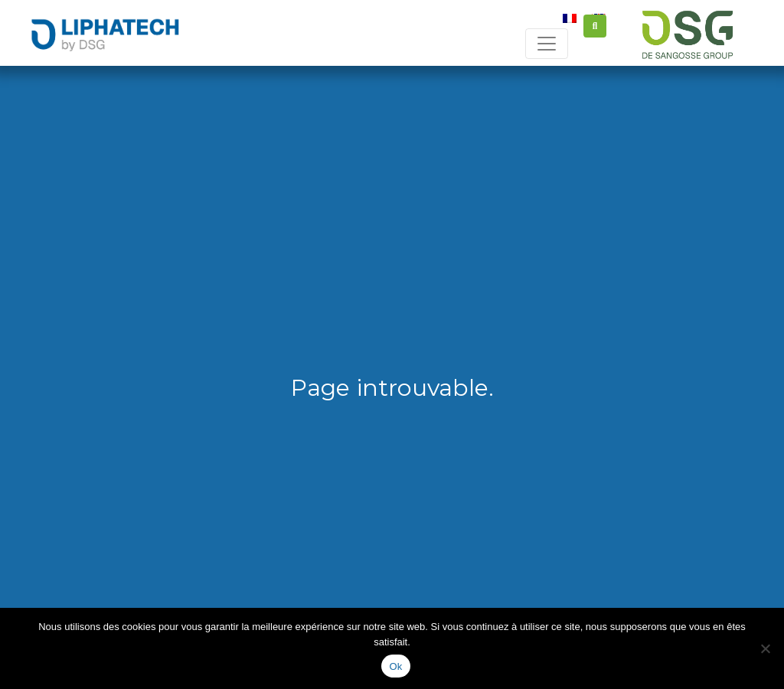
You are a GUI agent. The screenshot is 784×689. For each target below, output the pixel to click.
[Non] (765, 648)
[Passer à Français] (570, 17)
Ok (395, 666)
